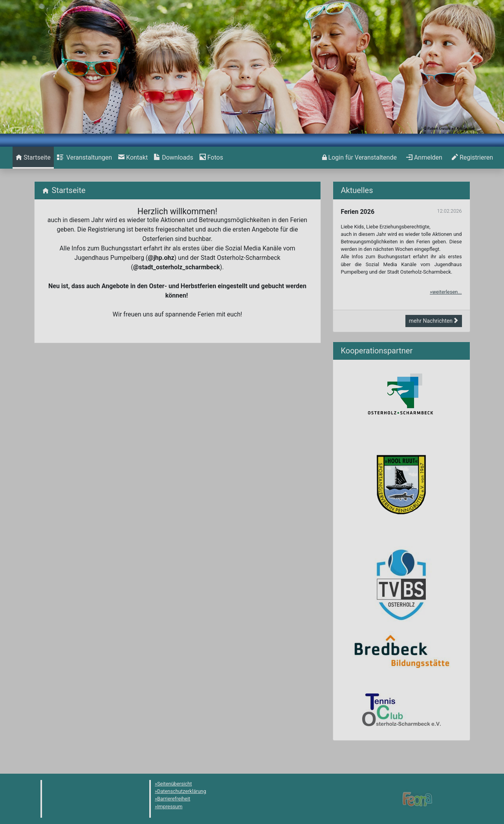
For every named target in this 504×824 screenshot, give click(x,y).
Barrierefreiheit (174, 799)
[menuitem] (33, 158)
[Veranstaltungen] (84, 158)
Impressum (170, 807)
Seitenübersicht (175, 784)
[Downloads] (173, 158)
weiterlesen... (447, 292)
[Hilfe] (211, 158)
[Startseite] (33, 158)
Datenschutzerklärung (182, 791)
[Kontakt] (133, 158)
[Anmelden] (359, 158)
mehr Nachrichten (434, 321)
